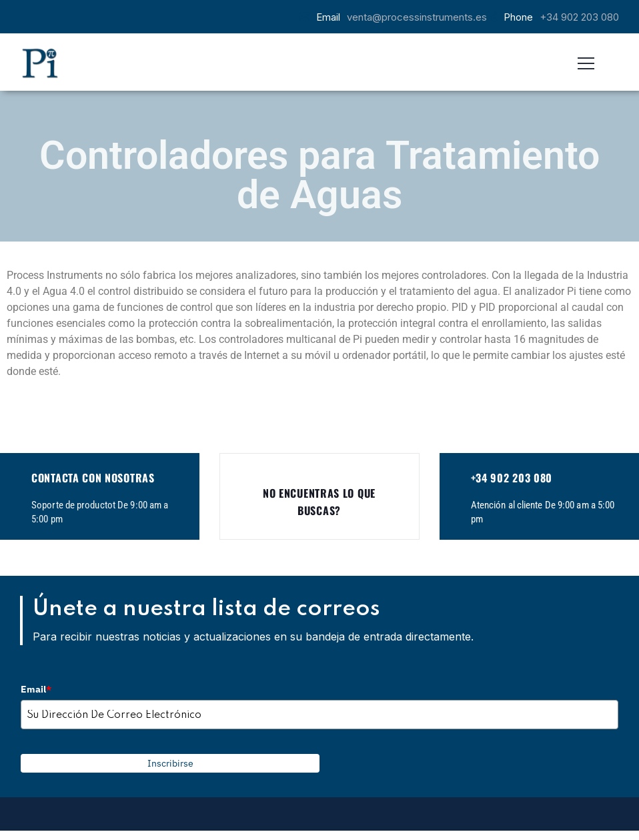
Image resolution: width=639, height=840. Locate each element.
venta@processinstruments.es (417, 17)
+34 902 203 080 (579, 17)
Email (36, 689)
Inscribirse (170, 763)
